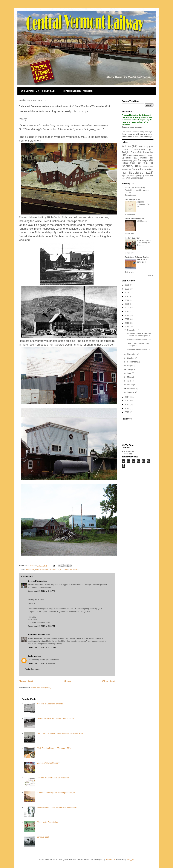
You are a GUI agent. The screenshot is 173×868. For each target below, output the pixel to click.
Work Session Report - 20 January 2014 (54, 748)
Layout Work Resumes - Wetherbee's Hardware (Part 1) (61, 733)
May (129, 377)
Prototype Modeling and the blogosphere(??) (56, 793)
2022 (127, 300)
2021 (127, 304)
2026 (127, 285)
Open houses (145, 155)
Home (68, 681)
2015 (127, 327)
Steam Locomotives (143, 169)
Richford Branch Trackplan (77, 91)
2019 (127, 312)
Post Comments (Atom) (41, 687)
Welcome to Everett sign (47, 822)
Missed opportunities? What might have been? (57, 807)
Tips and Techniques (131, 176)
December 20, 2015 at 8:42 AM (41, 591)
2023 (127, 296)
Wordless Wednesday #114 (139, 349)
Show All (151, 275)
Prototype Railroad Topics (137, 257)
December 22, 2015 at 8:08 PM (41, 626)
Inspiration (131, 155)
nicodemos (110, 859)
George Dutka (34, 581)
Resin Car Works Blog (135, 188)
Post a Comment (32, 669)
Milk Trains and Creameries (47, 570)
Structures (74, 570)
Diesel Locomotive (133, 150)
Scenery (128, 166)
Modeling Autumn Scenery (48, 763)
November (132, 354)
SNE (145, 163)
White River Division (135, 219)
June (130, 373)
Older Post (109, 681)
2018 (127, 315)
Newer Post (26, 681)
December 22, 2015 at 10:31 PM (42, 647)
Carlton (31, 656)
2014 (127, 397)
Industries (30, 570)
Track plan (149, 176)
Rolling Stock (129, 163)
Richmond (65, 570)
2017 (127, 319)
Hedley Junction (133, 238)
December (132, 330)
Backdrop (143, 147)
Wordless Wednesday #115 (139, 339)
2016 (127, 323)
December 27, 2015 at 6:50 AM (41, 663)
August (130, 366)
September (132, 362)
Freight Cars (129, 152)
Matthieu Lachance (37, 635)
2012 (127, 404)
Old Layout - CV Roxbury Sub (38, 91)
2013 (127, 401)
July (129, 369)
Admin (126, 146)
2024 (127, 293)
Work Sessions (132, 178)
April (129, 381)
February (131, 388)
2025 (127, 289)
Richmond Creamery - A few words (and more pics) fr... (139, 335)
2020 (127, 308)
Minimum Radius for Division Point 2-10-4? (55, 719)
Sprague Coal (43, 837)
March (130, 385)
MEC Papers (142, 221)
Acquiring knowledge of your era (144, 204)
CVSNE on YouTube (129, 453)
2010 (127, 412)
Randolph (143, 160)
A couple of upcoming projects (50, 704)
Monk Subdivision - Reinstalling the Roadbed (144, 243)
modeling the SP (133, 199)
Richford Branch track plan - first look (53, 778)
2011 (127, 408)
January (131, 392)
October (131, 358)
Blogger (130, 859)
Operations (127, 158)
